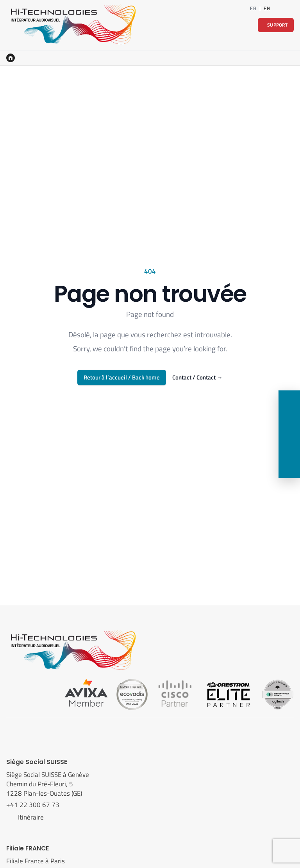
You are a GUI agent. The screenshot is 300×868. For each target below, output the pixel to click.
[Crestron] (228, 694)
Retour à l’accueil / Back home (122, 377)
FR (253, 8)
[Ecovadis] (132, 694)
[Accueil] (11, 58)
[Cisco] (175, 694)
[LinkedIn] (279, 8)
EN (267, 8)
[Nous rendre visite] (289, 445)
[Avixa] (86, 694)
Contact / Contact (197, 378)
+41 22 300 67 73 (34, 805)
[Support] (289, 467)
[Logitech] (278, 694)
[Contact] (290, 8)
